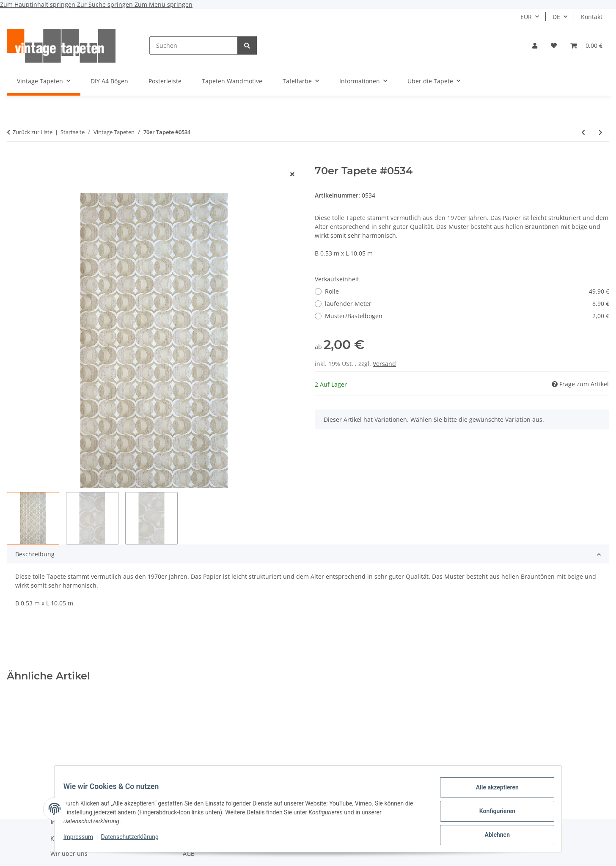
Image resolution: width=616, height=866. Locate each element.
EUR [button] (526, 17)
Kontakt (592, 17)
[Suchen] (194, 45)
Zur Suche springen (106, 4)
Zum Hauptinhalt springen (38, 4)
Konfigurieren (492, 814)
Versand (384, 364)
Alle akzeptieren (492, 792)
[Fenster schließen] (292, 174)
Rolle (467, 291)
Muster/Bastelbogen (467, 316)
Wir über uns (69, 854)
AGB (189, 854)
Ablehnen (492, 836)
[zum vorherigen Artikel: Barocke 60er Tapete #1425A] (583, 132)
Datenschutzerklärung (135, 840)
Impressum (83, 840)
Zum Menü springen (164, 4)
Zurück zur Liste (33, 132)
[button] (535, 45)
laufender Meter (467, 304)
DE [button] (556, 17)
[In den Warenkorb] (14, 160)
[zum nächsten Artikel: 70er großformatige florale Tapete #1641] (601, 132)
